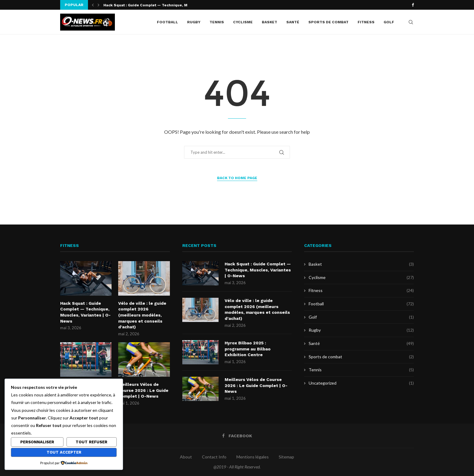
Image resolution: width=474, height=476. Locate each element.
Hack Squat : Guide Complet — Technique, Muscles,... (154, 5)
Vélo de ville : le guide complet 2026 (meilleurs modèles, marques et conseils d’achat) (142, 315)
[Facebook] (413, 5)
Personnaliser (37, 442)
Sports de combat (328, 22)
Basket (269, 22)
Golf (389, 22)
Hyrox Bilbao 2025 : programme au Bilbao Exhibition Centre (248, 349)
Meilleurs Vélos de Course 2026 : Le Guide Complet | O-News (143, 390)
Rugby (194, 22)
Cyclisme (243, 22)
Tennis (217, 22)
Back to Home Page (237, 178)
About (186, 457)
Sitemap (286, 457)
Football (167, 22)
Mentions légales (253, 457)
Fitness (366, 22)
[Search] (411, 22)
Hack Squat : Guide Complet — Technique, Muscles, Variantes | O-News (85, 312)
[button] (93, 5)
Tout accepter (64, 452)
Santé (293, 22)
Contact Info (214, 457)
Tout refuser (91, 442)
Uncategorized (361, 383)
